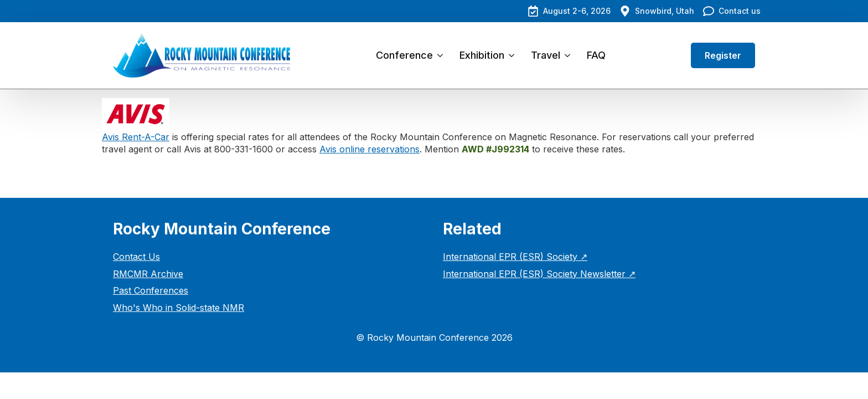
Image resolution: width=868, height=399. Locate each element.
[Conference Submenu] (442, 55)
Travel (546, 55)
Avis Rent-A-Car (136, 137)
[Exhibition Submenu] (513, 55)
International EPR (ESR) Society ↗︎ (515, 257)
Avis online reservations (370, 149)
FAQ (596, 55)
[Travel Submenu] (569, 55)
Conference (404, 55)
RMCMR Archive (148, 274)
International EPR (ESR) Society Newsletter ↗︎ (539, 274)
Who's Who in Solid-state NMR (179, 308)
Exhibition (482, 55)
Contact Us (136, 257)
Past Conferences (151, 290)
